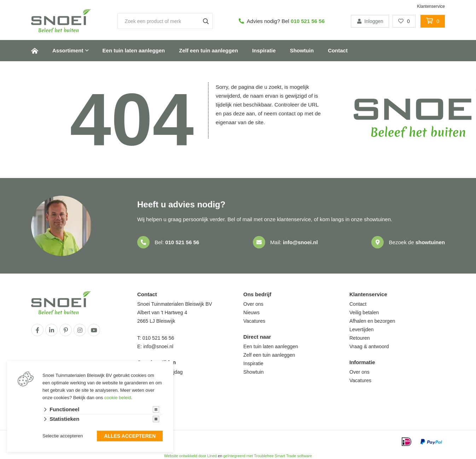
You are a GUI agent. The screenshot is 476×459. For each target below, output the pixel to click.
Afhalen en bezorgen (372, 321)
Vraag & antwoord (369, 346)
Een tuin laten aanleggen (134, 50)
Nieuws (251, 312)
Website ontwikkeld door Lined (190, 456)
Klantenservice (431, 6)
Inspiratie (264, 50)
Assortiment (68, 50)
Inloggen (370, 21)
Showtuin (302, 50)
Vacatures (254, 321)
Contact (338, 50)
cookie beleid (118, 398)
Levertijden (362, 329)
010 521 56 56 (308, 21)
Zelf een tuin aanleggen (208, 50)
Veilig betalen (364, 312)
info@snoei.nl (300, 242)
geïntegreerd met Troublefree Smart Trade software (268, 456)
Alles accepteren (130, 436)
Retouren (360, 338)
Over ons (253, 304)
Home (35, 51)
